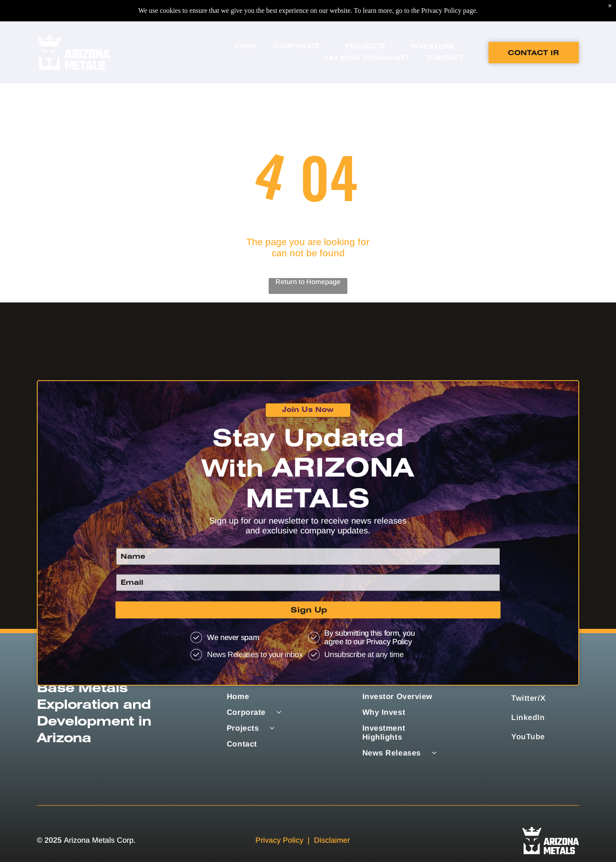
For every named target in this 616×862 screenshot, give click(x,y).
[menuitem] (245, 25)
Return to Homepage (308, 282)
